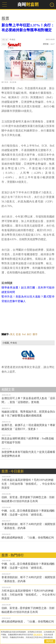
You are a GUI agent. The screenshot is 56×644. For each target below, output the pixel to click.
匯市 (35, 334)
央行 (29, 334)
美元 (12, 334)
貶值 (18, 334)
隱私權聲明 (38, 635)
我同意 (50, 641)
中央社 (14, 46)
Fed (24, 334)
